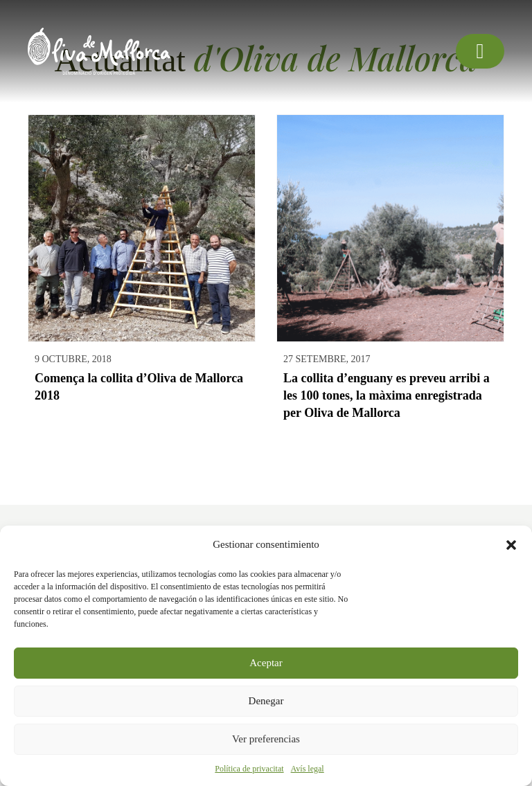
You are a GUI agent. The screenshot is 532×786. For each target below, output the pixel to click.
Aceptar (266, 663)
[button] (511, 545)
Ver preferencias (266, 739)
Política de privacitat (249, 769)
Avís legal (308, 769)
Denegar (266, 701)
